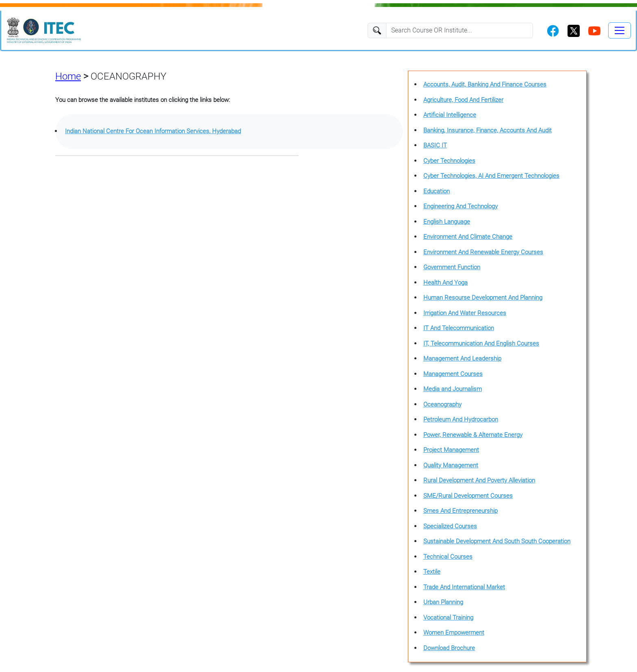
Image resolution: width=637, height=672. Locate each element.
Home (68, 76)
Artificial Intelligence (450, 115)
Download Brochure (449, 648)
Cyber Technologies (449, 161)
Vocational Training (448, 618)
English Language (447, 222)
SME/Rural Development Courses (468, 496)
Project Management (451, 450)
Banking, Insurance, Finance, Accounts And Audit (487, 130)
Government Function (452, 267)
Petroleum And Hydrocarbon (461, 419)
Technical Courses (448, 557)
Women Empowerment (454, 633)
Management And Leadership (462, 359)
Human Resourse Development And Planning (483, 298)
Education (437, 191)
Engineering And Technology (460, 206)
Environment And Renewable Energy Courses (483, 252)
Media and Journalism (453, 389)
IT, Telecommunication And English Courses (481, 344)
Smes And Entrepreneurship (460, 511)
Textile (432, 572)
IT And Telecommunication (459, 328)
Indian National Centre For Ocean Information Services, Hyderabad (153, 131)
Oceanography (442, 404)
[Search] (459, 30)
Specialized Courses (450, 526)
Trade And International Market (464, 587)
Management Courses (453, 374)
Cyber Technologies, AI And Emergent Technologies (491, 176)
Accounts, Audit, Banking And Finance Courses (485, 84)
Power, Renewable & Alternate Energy (473, 435)
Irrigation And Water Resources (465, 313)
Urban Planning (443, 602)
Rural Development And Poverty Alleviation (479, 480)
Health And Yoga (445, 283)
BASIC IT (435, 145)
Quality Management (451, 465)
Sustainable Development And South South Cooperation (497, 541)
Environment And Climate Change (468, 237)
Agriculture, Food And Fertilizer (463, 100)
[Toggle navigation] (620, 30)
